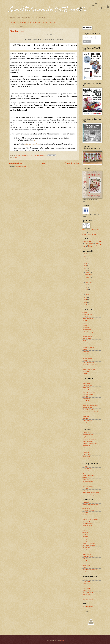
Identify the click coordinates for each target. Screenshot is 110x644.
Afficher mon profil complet (89, 234)
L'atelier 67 (85, 341)
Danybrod (85, 325)
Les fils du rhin (86, 548)
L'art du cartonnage (87, 584)
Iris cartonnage (86, 399)
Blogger (62, 641)
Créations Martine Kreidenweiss (90, 519)
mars (87, 290)
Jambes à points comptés (89, 475)
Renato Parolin (86, 561)
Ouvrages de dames (87, 358)
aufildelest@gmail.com (32, 144)
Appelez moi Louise (87, 314)
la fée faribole (86, 459)
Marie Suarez (86, 559)
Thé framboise (86, 367)
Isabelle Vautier (86, 528)
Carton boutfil (86, 390)
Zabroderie (85, 374)
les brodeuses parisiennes (89, 545)
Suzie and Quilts (87, 454)
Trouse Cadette (86, 425)
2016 (86, 271)
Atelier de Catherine (87, 385)
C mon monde (86, 513)
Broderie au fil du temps (88, 510)
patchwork (91, 245)
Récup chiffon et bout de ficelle (90, 365)
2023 (86, 254)
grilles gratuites (89, 243)
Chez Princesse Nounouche (89, 439)
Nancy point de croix (88, 486)
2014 (86, 300)
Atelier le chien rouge (88, 435)
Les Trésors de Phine (88, 410)
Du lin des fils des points (88, 471)
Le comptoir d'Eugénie (88, 599)
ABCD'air (85, 466)
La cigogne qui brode (88, 541)
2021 (86, 259)
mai (87, 287)
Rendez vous (17, 31)
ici (35, 140)
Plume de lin (86, 452)
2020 (86, 261)
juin (87, 285)
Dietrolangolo (86, 327)
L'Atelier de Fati (86, 383)
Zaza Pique (85, 572)
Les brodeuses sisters (88, 482)
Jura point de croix (87, 477)
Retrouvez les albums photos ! (91, 631)
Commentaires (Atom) (21, 167)
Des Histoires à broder (88, 524)
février (87, 292)
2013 (86, 302)
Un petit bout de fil (87, 457)
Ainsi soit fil (85, 312)
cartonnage (87, 241)
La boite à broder (87, 590)
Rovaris (84, 563)
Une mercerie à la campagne (90, 570)
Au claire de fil (86, 317)
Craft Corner (86, 396)
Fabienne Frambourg (88, 332)
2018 (86, 266)
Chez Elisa (85, 321)
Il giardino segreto (87, 338)
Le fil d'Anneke (86, 446)
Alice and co (86, 502)
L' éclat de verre (86, 582)
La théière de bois (87, 595)
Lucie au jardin (86, 448)
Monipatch (85, 356)
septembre (88, 282)
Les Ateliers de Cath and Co (48, 10)
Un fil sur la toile (86, 371)
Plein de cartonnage (87, 421)
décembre (88, 273)
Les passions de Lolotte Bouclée (90, 412)
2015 (86, 297)
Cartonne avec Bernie (88, 394)
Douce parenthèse (87, 330)
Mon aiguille (85, 354)
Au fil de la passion (87, 469)
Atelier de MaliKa (87, 433)
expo (16, 158)
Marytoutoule (86, 352)
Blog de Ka (85, 437)
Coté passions (86, 323)
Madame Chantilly (87, 554)
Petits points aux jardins (88, 363)
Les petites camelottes (88, 550)
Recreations (85, 423)
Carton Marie (86, 388)
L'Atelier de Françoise (88, 345)
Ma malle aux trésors (88, 450)
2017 (86, 268)
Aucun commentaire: (40, 155)
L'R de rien (85, 537)
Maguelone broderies (88, 556)
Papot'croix (85, 491)
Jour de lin (85, 532)
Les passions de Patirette (89, 414)
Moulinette (85, 418)
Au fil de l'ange (86, 508)
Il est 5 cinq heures (87, 336)
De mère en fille (86, 521)
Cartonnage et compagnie (89, 392)
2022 (86, 256)
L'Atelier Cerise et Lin (88, 343)
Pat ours (85, 360)
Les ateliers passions (88, 607)
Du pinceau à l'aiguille (88, 381)
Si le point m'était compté (89, 495)
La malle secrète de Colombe (90, 443)
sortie (90, 247)
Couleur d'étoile (86, 517)
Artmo (84, 579)
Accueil (13, 22)
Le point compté (86, 480)
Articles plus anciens (72, 163)
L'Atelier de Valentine (88, 441)
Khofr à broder (86, 401)
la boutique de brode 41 (88, 539)
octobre (88, 280)
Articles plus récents (16, 163)
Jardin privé (85, 530)
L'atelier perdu (86, 534)
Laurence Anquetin (87, 597)
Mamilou (85, 349)
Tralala (84, 567)
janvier (87, 294)
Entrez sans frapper (87, 526)
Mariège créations (87, 416)
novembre (88, 278)
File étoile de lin (86, 334)
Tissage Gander (86, 565)
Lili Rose (85, 552)
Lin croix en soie (86, 484)
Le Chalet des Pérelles (88, 347)
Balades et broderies (88, 319)
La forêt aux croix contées (89, 543)
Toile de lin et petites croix (89, 369)
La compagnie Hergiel (88, 592)
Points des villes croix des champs (91, 493)
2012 (86, 305)
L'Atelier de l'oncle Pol (88, 588)
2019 (86, 263)
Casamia (85, 515)
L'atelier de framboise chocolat (90, 405)
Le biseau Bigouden (87, 407)
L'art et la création (87, 586)
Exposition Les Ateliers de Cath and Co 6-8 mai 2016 (38, 22)
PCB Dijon (85, 488)
